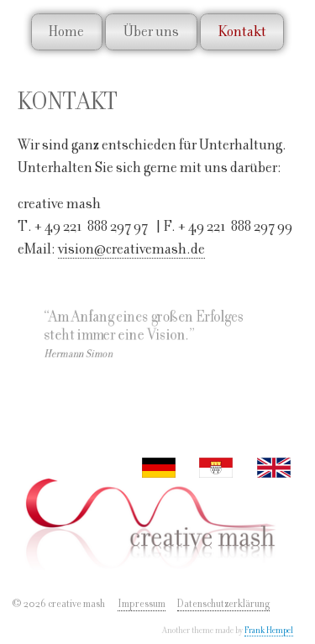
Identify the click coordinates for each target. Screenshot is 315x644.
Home (66, 31)
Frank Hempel (269, 630)
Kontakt (242, 31)
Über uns (151, 31)
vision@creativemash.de (131, 248)
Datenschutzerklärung (223, 604)
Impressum (142, 604)
